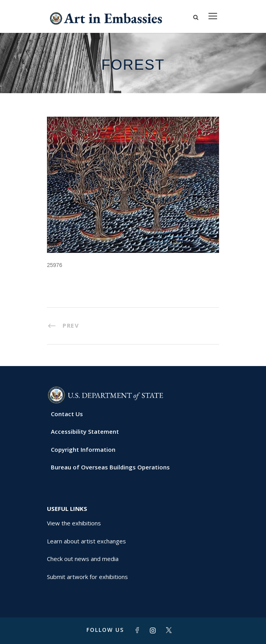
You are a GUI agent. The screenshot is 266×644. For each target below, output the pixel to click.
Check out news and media (83, 559)
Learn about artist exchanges (86, 541)
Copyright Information (83, 449)
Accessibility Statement (85, 431)
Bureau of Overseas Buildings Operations (110, 467)
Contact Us (67, 414)
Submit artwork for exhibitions (87, 577)
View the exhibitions (74, 523)
